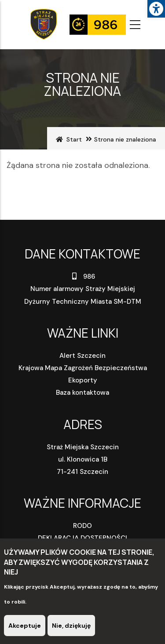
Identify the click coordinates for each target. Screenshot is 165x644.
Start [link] (74, 139)
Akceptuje (25, 626)
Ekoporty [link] (83, 380)
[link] (156, 9)
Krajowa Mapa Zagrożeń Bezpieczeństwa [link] (83, 368)
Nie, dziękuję (71, 626)
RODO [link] (82, 526)
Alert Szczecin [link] (82, 356)
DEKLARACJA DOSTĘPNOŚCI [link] (82, 538)
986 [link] (82, 277)
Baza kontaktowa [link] (82, 393)
